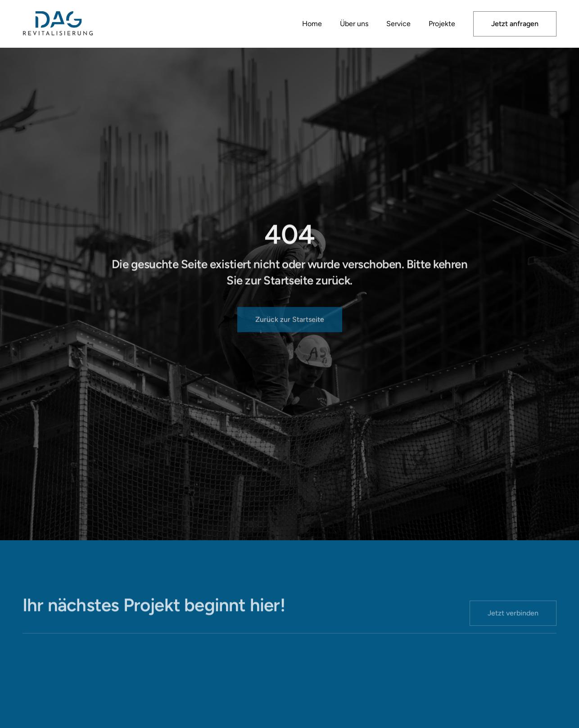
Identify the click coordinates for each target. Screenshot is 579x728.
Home (312, 24)
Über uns (354, 24)
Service (398, 24)
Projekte (442, 24)
